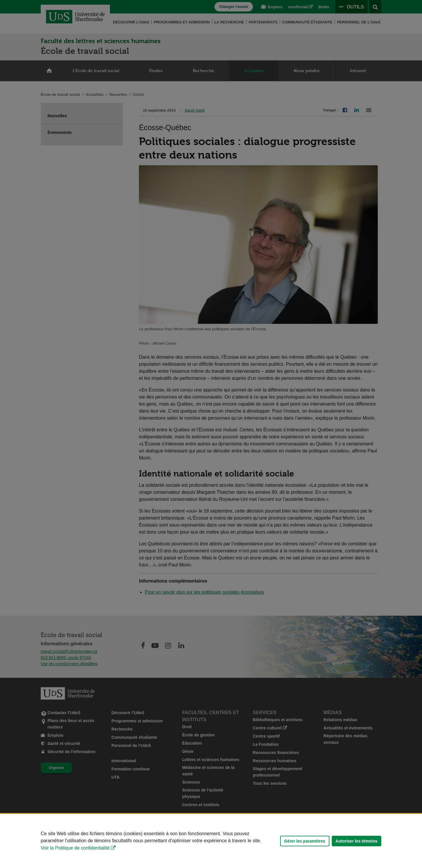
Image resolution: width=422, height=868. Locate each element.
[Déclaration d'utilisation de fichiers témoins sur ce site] (211, 841)
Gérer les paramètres (305, 841)
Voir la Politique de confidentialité (75, 848)
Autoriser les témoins (357, 841)
